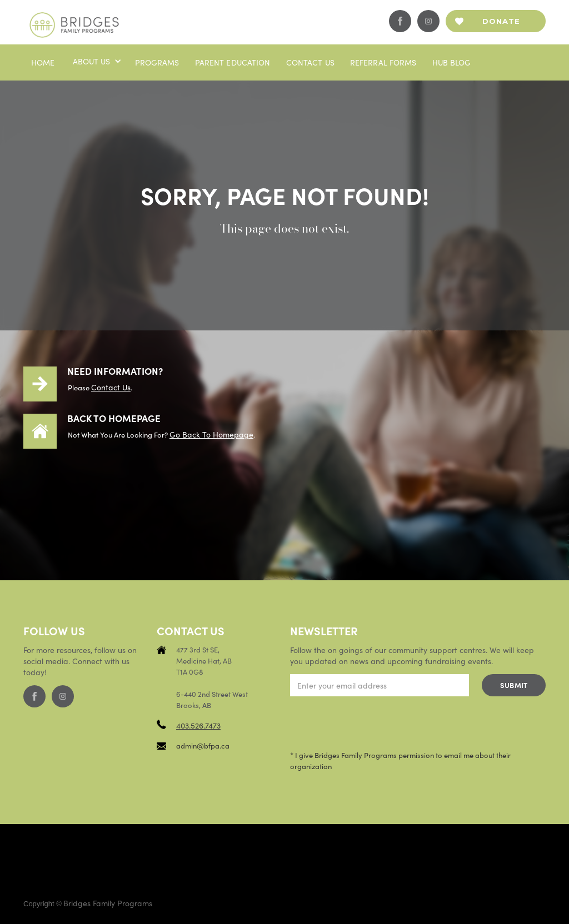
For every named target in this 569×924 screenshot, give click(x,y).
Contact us (310, 62)
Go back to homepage (211, 434)
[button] (96, 61)
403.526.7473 (198, 725)
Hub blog (452, 62)
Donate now (501, 24)
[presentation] (375, 724)
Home (43, 62)
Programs (157, 62)
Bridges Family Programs (108, 903)
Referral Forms (383, 62)
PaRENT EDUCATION (233, 62)
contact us (111, 387)
